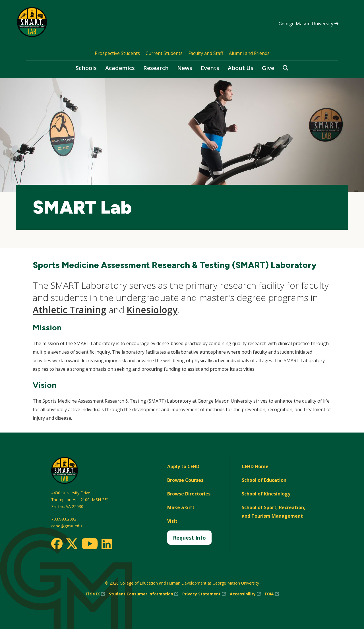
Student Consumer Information (144, 594)
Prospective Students (117, 53)
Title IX (95, 594)
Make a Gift (181, 507)
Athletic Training (70, 310)
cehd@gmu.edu (67, 526)
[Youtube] (90, 545)
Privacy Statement (204, 594)
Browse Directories (189, 494)
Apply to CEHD (183, 466)
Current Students (164, 53)
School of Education (264, 480)
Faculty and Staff (206, 53)
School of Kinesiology (266, 494)
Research (156, 68)
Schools (86, 68)
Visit (172, 521)
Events (210, 68)
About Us (241, 68)
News (185, 68)
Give (268, 68)
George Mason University (309, 24)
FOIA (272, 594)
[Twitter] (72, 544)
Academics (120, 68)
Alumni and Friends (249, 53)
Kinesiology (152, 310)
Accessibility (245, 594)
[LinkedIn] (106, 544)
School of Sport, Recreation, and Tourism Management (274, 512)
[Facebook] (57, 544)
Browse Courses (185, 480)
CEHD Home (255, 466)
